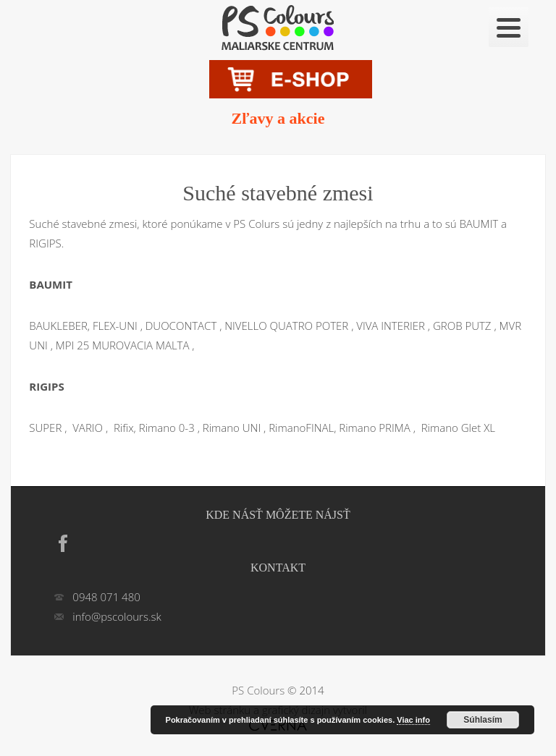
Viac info (413, 720)
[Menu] (509, 27)
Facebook (63, 543)
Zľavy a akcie (278, 118)
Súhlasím (483, 720)
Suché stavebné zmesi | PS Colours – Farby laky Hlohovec (278, 26)
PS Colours (258, 690)
